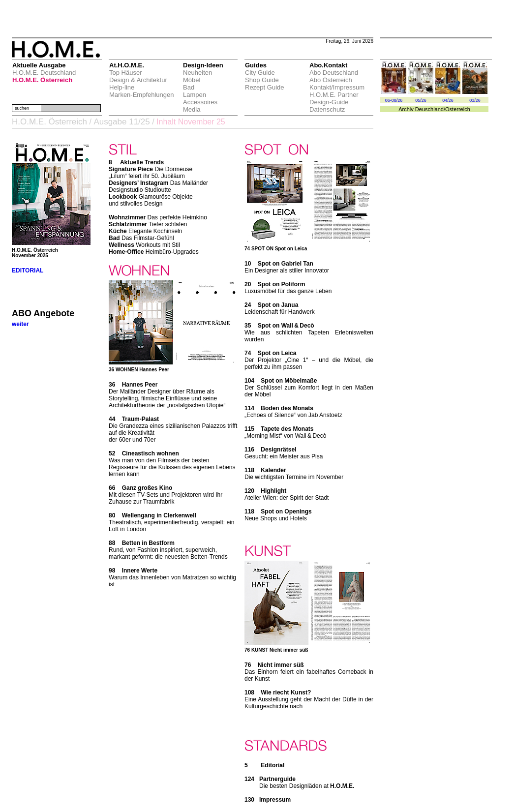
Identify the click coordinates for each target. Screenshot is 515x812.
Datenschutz (327, 109)
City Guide (260, 73)
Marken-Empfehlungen (142, 95)
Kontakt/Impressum (337, 87)
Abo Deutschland (334, 73)
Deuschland (429, 109)
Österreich (458, 109)
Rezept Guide (265, 87)
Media (192, 109)
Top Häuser (125, 73)
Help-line (122, 87)
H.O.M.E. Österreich (42, 80)
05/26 (421, 100)
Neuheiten (197, 73)
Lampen (195, 95)
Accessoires (200, 102)
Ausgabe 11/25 (121, 122)
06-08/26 (394, 100)
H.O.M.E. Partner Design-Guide (334, 98)
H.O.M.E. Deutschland (44, 73)
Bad (189, 87)
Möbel (192, 80)
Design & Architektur (138, 80)
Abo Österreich (331, 80)
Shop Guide (262, 80)
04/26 (448, 100)
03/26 (475, 100)
